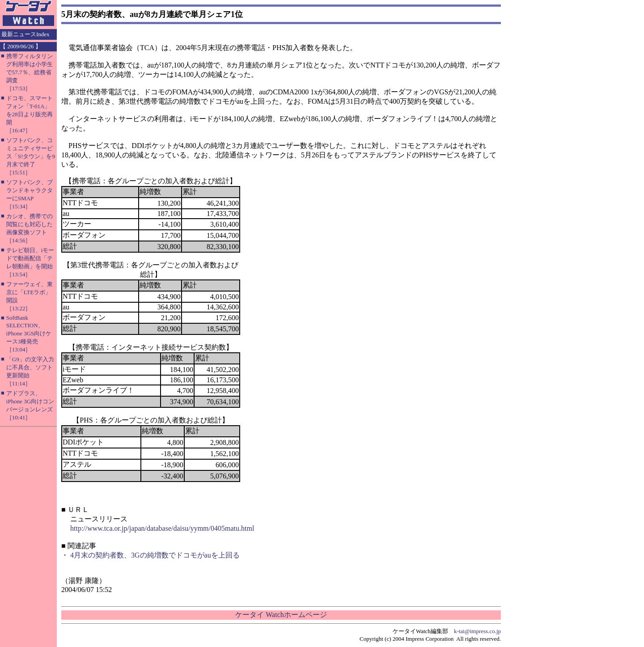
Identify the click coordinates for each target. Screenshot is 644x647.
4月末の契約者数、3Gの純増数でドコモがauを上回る (155, 555)
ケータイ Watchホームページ (281, 615)
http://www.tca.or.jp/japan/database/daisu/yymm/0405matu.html (162, 528)
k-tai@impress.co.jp (477, 631)
